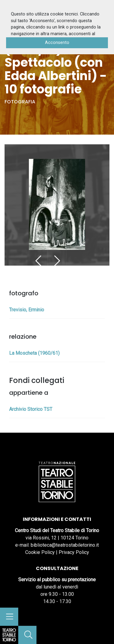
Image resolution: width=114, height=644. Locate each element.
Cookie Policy (40, 552)
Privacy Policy (74, 552)
